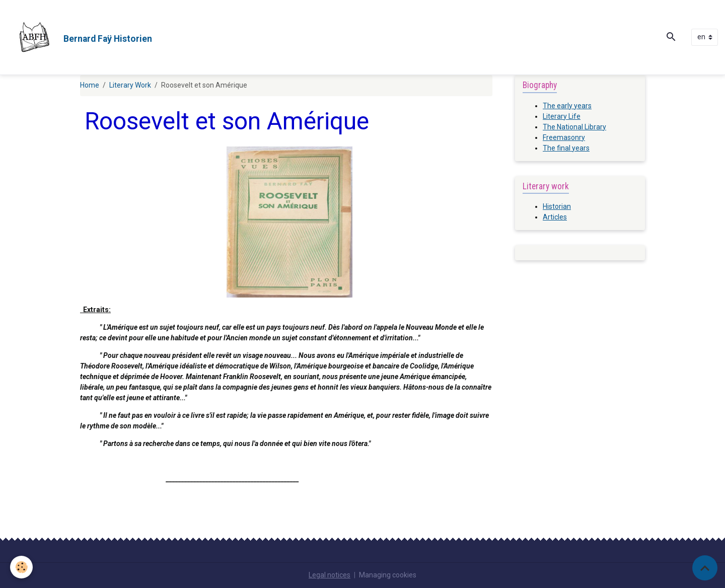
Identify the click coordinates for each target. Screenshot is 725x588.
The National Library (574, 127)
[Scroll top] (705, 568)
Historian (557, 206)
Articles (555, 217)
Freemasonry (564, 137)
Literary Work (130, 85)
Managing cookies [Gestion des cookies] (388, 575)
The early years (567, 106)
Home (90, 85)
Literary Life (562, 116)
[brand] (80, 37)
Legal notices (330, 575)
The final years (566, 148)
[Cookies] (21, 567)
